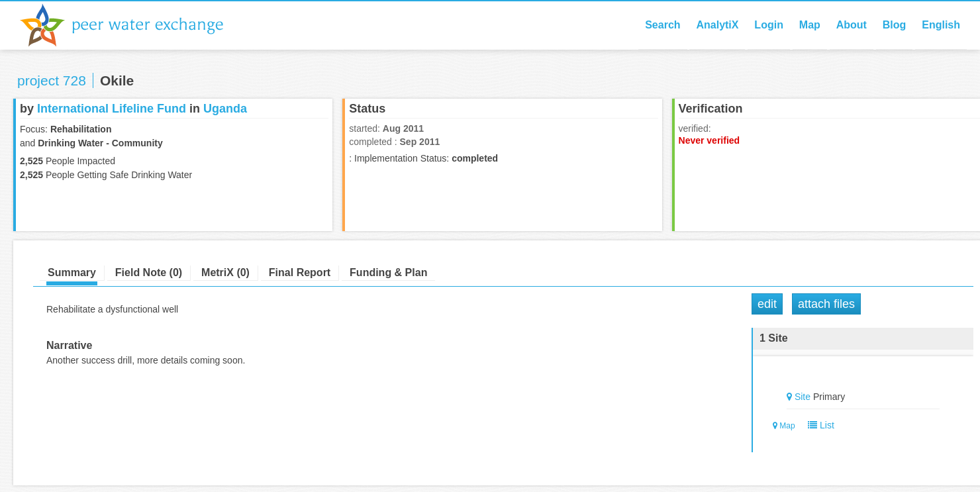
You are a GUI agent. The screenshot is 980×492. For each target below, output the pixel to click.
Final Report (300, 272)
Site (803, 397)
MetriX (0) (225, 272)
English (941, 25)
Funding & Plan (388, 272)
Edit (767, 304)
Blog (895, 25)
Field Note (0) (149, 272)
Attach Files (826, 304)
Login (769, 25)
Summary (72, 272)
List (818, 425)
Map (810, 25)
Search (662, 25)
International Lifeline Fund (112, 109)
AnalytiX (717, 25)
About (852, 25)
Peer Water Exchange (132, 25)
